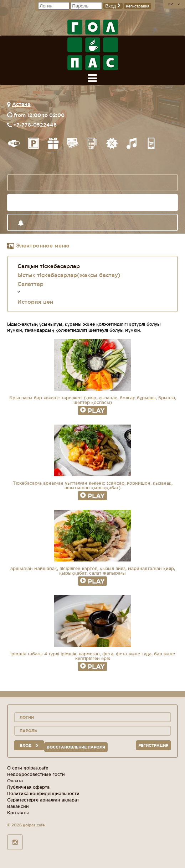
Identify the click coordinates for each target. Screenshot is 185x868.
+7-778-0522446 (35, 125)
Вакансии (18, 806)
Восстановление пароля (76, 747)
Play (92, 410)
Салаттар (30, 284)
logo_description (93, 45)
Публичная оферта (28, 787)
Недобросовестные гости (36, 774)
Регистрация (138, 6)
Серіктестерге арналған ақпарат (43, 800)
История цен (35, 302)
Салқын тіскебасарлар (49, 266)
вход (29, 745)
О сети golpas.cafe (28, 768)
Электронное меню (38, 246)
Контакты (18, 813)
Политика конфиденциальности (43, 794)
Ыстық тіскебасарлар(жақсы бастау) (69, 275)
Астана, (22, 104)
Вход (113, 6)
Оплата (15, 781)
